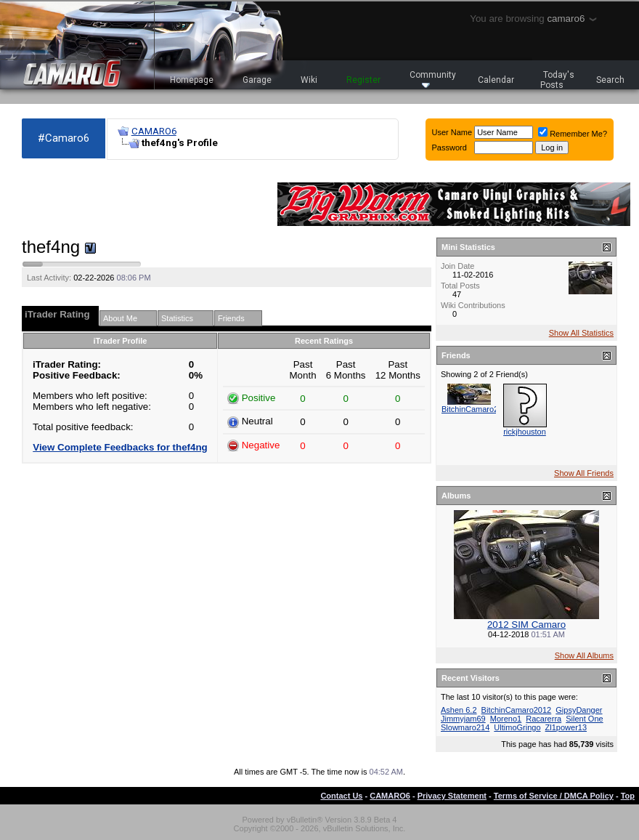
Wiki (309, 80)
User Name (452, 132)
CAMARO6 (154, 131)
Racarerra (544, 719)
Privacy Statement (452, 796)
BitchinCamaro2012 (477, 409)
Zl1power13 (566, 727)
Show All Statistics (581, 333)
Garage (257, 80)
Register (363, 80)
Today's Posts (558, 80)
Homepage (192, 80)
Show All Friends (584, 473)
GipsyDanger (579, 710)
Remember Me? (573, 134)
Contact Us (341, 796)
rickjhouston (525, 432)
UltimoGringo (517, 727)
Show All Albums (584, 655)
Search (610, 80)
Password (449, 148)
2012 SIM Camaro (526, 625)
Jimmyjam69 (463, 719)
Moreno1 (506, 719)
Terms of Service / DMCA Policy (554, 796)
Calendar (496, 80)
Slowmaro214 (465, 727)
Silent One (584, 719)
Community (433, 79)
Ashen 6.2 (459, 710)
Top (628, 796)
